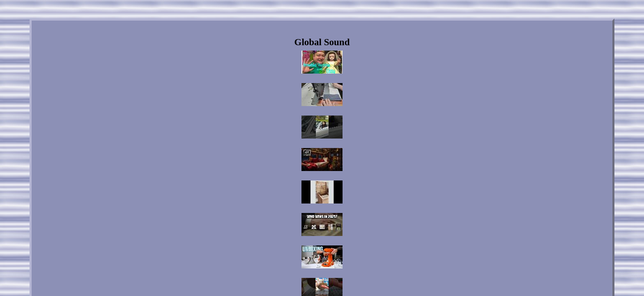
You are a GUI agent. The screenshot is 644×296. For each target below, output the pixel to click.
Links (270, 225)
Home (249, 225)
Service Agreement (373, 225)
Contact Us (295, 225)
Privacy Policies (331, 225)
